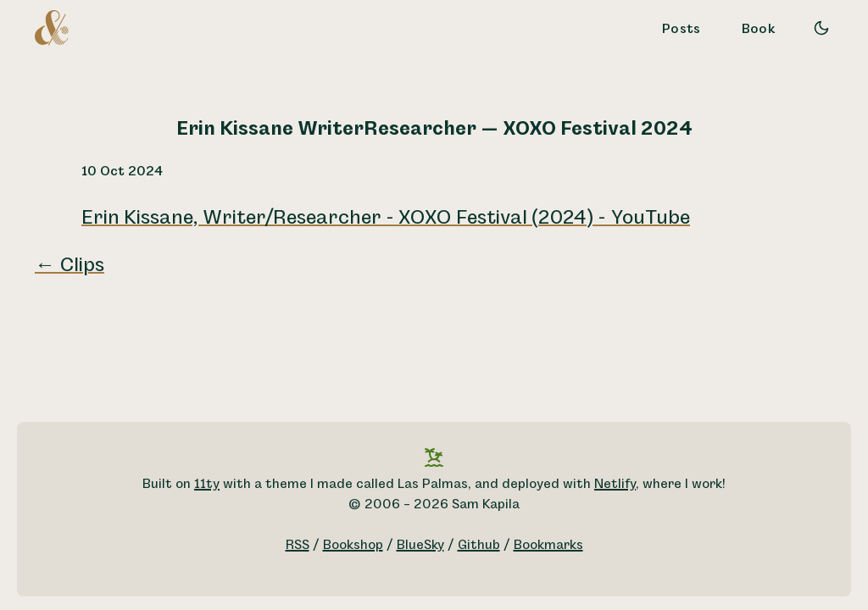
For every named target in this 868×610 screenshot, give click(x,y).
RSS (298, 545)
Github (479, 545)
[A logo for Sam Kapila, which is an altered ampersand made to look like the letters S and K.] (52, 27)
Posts (682, 29)
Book (759, 29)
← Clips (70, 265)
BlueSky (420, 545)
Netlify (615, 484)
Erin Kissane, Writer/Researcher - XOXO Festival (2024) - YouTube (386, 218)
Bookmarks (548, 545)
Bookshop (353, 545)
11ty (207, 484)
